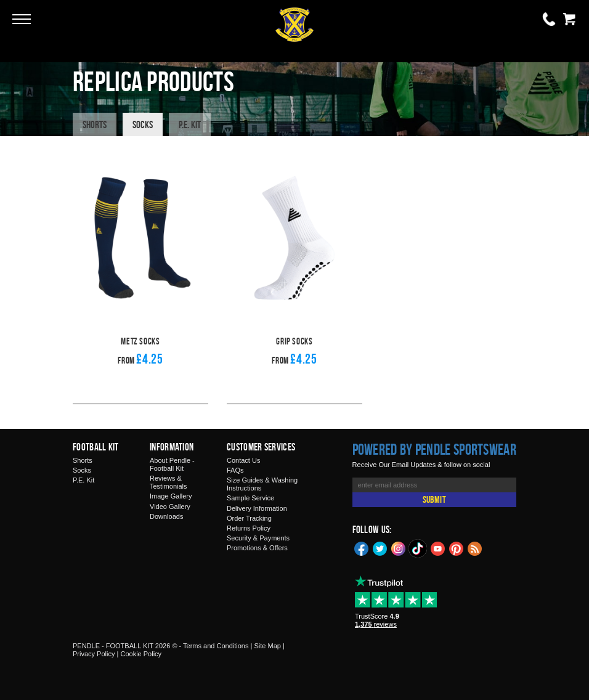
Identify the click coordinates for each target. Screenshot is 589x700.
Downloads (166, 516)
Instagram (399, 548)
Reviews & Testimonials (169, 482)
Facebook (362, 548)
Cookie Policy (141, 654)
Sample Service (250, 498)
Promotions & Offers (257, 548)
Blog (475, 548)
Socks (143, 124)
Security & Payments (258, 538)
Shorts (95, 124)
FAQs (235, 470)
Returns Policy (249, 528)
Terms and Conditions (216, 646)
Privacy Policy (94, 654)
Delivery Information (257, 508)
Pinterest (457, 548)
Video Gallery (170, 507)
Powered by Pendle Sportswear (434, 449)
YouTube (438, 548)
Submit (434, 499)
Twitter (380, 548)
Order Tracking (249, 518)
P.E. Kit (190, 124)
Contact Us (243, 460)
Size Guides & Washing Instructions (262, 484)
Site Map (267, 646)
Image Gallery (171, 496)
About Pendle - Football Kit (172, 464)
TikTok (418, 548)
